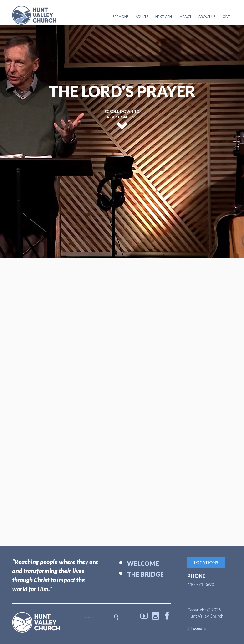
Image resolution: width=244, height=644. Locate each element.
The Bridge (145, 574)
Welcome (143, 563)
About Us (207, 17)
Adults (142, 17)
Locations (206, 562)
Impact (185, 17)
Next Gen (164, 17)
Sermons (121, 17)
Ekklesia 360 (197, 629)
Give (227, 17)
